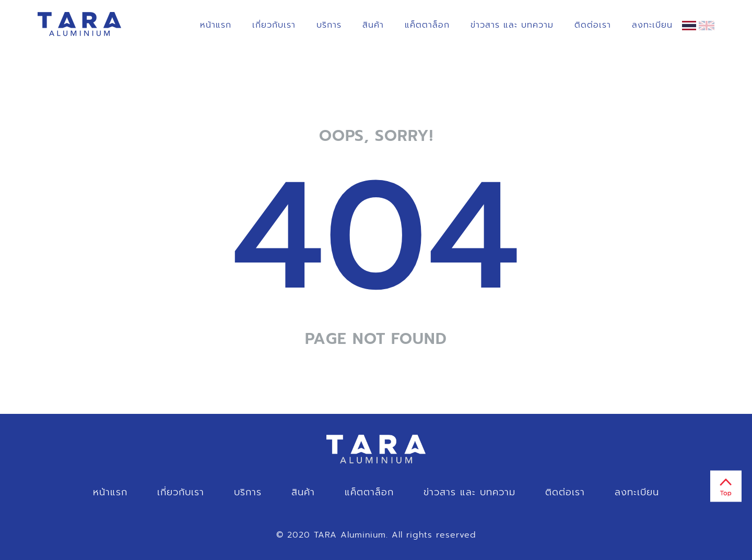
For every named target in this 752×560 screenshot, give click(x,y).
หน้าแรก (216, 25)
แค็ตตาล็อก (427, 25)
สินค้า (373, 25)
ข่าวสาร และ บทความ (512, 25)
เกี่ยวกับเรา (274, 25)
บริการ (329, 25)
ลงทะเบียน (652, 25)
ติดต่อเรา (593, 25)
